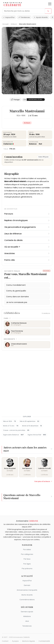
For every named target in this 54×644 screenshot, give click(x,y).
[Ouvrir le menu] (50, 4)
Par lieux (27, 559)
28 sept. (7, 134)
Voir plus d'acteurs (43, 481)
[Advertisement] (27, 383)
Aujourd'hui (9, 17)
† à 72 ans (33, 116)
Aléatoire (27, 616)
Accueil (5, 24)
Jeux (27, 621)
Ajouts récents (41, 17)
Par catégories (27, 554)
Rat (40, 144)
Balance (33, 144)
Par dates (27, 550)
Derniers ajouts (27, 612)
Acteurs (14, 24)
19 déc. (32, 134)
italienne (7, 144)
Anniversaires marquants (27, 590)
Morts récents (27, 595)
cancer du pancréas (37, 137)
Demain (27, 585)
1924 (18, 116)
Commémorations (27, 600)
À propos (15, 641)
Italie (14, 137)
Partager (15, 100)
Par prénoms (27, 569)
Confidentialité (44, 641)
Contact (5, 641)
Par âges (27, 564)
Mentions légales (29, 641)
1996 (23, 116)
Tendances (24, 17)
